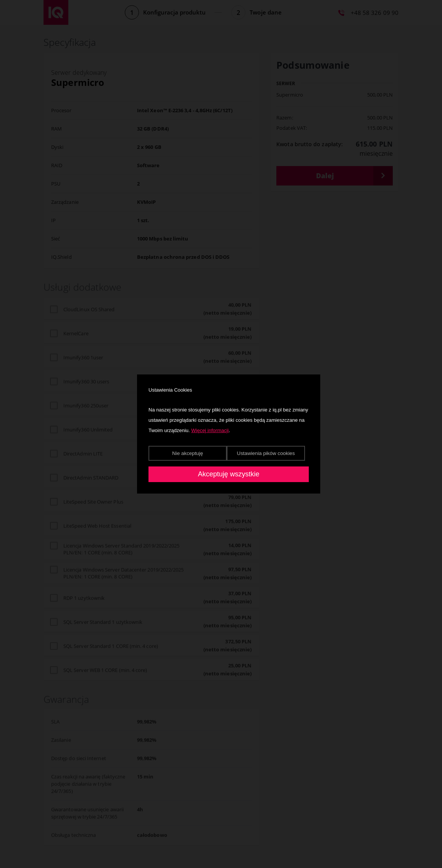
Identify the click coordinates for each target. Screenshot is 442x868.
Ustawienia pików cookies (266, 453)
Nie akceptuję (188, 453)
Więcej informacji (210, 430)
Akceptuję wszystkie (228, 474)
